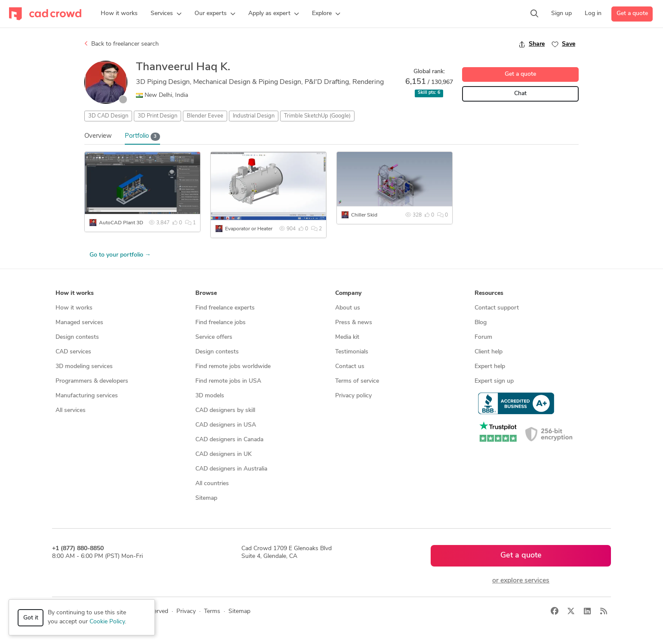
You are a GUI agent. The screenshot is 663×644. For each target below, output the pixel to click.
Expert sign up (494, 381)
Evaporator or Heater (249, 229)
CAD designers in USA (226, 425)
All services (71, 410)
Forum (483, 337)
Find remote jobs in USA (228, 381)
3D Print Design (157, 116)
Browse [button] (206, 293)
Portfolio (142, 137)
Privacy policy (353, 396)
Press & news (354, 323)
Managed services (79, 323)
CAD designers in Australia (231, 469)
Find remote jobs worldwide (233, 367)
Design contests (77, 337)
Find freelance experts (225, 308)
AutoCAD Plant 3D (121, 223)
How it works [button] (75, 293)
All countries (212, 484)
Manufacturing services (87, 396)
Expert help (490, 367)
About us (348, 308)
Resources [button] (489, 293)
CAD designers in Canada (229, 440)
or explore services (521, 581)
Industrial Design (254, 116)
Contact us (350, 367)
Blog (481, 323)
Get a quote (632, 14)
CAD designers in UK (224, 454)
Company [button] (348, 293)
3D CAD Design (108, 116)
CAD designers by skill (225, 410)
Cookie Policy (107, 622)
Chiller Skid (364, 215)
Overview (98, 136)
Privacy (186, 611)
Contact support (497, 308)
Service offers (214, 337)
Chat (520, 94)
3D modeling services (84, 367)
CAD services (73, 352)
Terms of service (357, 381)
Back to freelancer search (122, 44)
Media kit (347, 337)
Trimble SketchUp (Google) (317, 116)
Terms (212, 611)
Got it (31, 618)
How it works (74, 308)
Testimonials (352, 352)
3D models (210, 396)
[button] (166, 14)
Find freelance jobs (220, 323)
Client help (489, 352)
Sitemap (206, 498)
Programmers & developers (92, 381)
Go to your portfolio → (120, 255)
